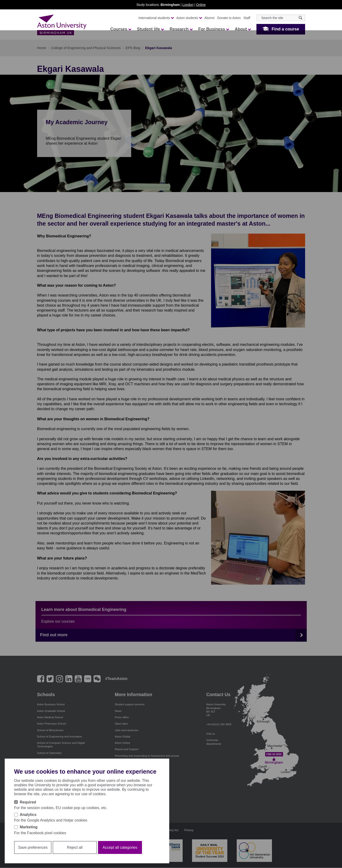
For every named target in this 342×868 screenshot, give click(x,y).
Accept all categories (120, 847)
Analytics (28, 815)
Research (181, 29)
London (188, 5)
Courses (121, 29)
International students (156, 18)
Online (201, 5)
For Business (213, 29)
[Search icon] (301, 18)
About (243, 29)
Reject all (75, 847)
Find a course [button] (285, 29)
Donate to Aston (229, 18)
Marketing (29, 827)
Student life (150, 29)
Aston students (189, 18)
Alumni (210, 18)
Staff (247, 18)
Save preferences (33, 847)
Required (28, 802)
